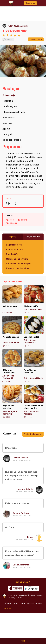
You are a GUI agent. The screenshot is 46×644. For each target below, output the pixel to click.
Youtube (22, 634)
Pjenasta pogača (12, 332)
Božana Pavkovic (21, 513)
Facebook (7, 634)
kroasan (13, 223)
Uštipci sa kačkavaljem (12, 366)
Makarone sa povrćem (17, 259)
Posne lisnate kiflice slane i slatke (34, 402)
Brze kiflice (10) (34, 332)
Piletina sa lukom (14, 249)
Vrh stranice (22, 613)
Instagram (30, 634)
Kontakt (19, 628)
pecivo (24, 220)
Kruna (30, 537)
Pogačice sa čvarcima (34, 366)
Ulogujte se (30, 3)
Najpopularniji (33, 237)
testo (12, 220)
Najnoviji (13, 237)
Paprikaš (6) (12, 254)
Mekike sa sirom (12, 300)
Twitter (15, 634)
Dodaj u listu (36, 39)
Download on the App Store (16, 619)
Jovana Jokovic (21, 26)
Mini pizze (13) (34, 300)
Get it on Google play (32, 619)
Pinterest (39, 634)
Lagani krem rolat (15, 245)
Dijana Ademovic (21, 565)
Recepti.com (4, 627)
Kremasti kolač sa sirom (18, 268)
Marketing (11, 628)
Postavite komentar (33, 434)
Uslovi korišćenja (35, 626)
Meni (23, 641)
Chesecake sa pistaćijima (19, 263)
